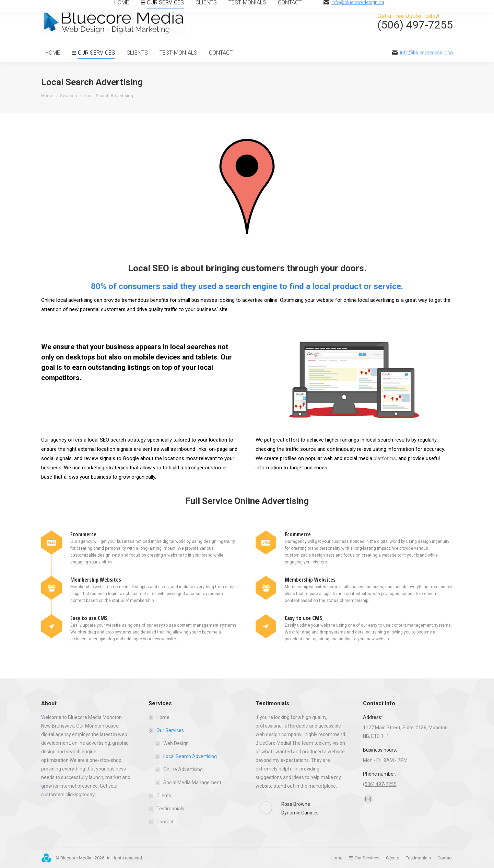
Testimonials (170, 809)
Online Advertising (183, 769)
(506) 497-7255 (380, 784)
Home (163, 717)
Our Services (167, 730)
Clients (164, 796)
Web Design (176, 743)
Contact (165, 822)
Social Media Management (192, 783)
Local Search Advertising (190, 756)
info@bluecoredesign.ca (426, 53)
